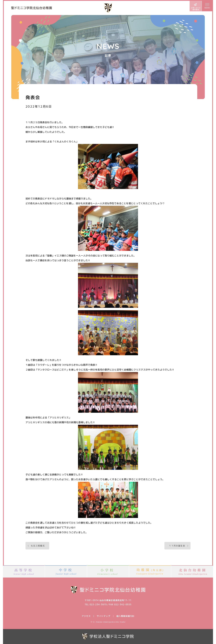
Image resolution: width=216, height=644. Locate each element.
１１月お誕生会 (177, 546)
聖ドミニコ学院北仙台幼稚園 (31, 8)
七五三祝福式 (38, 546)
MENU (207, 6)
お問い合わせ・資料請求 (196, 6)
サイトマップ (103, 616)
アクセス (86, 616)
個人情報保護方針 (125, 616)
